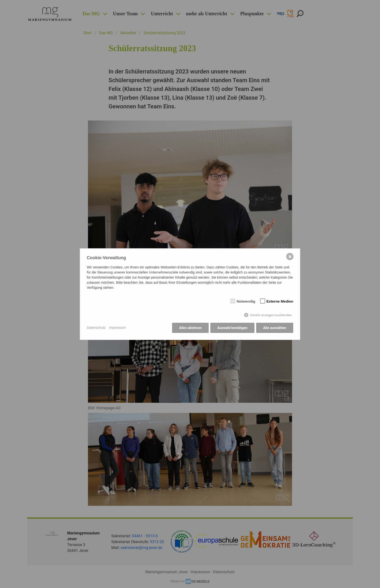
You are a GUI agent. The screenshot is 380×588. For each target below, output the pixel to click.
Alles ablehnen (190, 328)
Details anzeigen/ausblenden (271, 315)
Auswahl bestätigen (232, 328)
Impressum (117, 328)
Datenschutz (96, 328)
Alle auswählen (275, 328)
